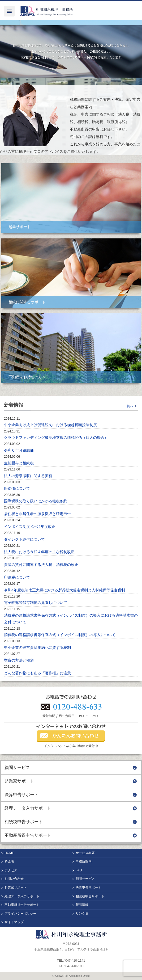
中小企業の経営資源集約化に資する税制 (37, 647)
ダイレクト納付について (24, 539)
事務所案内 (84, 861)
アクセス (11, 870)
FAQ (79, 870)
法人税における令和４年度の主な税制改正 (39, 552)
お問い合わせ (14, 879)
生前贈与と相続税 (19, 463)
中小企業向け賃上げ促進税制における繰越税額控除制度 (50, 425)
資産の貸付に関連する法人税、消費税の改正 (41, 565)
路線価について (17, 488)
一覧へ (128, 406)
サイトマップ (14, 922)
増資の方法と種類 (19, 660)
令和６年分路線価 (19, 450)
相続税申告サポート (24, 822)
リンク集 (82, 914)
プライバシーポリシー (20, 914)
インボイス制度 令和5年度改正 (30, 527)
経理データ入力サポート (28, 808)
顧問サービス (17, 767)
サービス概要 (85, 853)
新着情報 (82, 905)
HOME (9, 853)
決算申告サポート (21, 795)
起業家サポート (19, 781)
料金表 (9, 861)
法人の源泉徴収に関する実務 (28, 476)
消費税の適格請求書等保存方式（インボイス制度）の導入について (60, 635)
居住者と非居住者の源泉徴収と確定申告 (37, 514)
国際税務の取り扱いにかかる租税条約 (36, 501)
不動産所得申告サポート (28, 835)
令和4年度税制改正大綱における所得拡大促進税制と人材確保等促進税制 (64, 590)
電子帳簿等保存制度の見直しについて (36, 603)
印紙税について (17, 577)
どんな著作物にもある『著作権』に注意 (37, 673)
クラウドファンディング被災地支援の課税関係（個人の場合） (56, 438)
